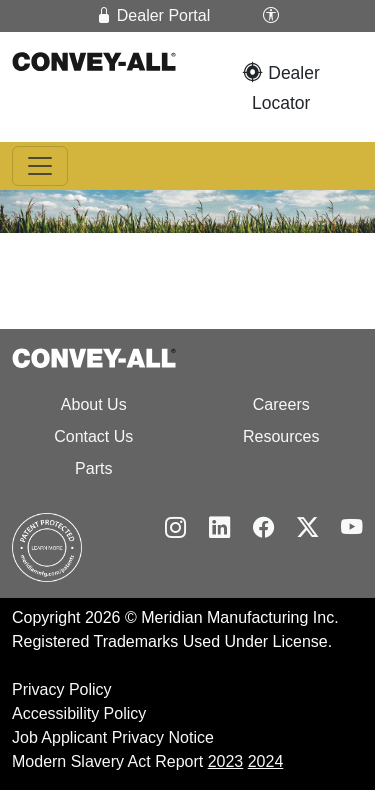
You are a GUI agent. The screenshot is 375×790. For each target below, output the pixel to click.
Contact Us (93, 436)
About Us (94, 404)
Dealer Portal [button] (153, 15)
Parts (93, 468)
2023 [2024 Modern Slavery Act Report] (226, 761)
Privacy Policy (62, 689)
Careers (281, 404)
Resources (281, 436)
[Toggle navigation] (40, 166)
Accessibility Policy (79, 713)
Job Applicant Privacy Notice (113, 737)
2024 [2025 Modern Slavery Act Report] (266, 761)
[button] (271, 16)
